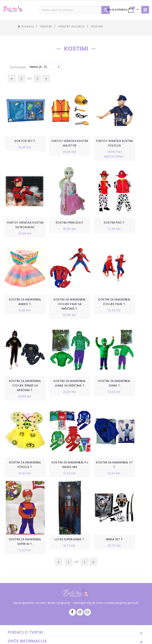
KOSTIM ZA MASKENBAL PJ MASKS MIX (58, 403)
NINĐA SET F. (58, 480)
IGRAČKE (46, 26)
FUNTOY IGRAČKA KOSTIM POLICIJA (94, 143)
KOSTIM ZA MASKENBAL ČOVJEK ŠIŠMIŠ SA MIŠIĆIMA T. (58, 318)
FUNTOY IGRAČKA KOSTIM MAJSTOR (58, 143)
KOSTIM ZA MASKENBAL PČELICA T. (21, 403)
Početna (26, 26)
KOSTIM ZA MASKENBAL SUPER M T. (131, 403)
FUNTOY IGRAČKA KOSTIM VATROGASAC (131, 146)
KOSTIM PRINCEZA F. (21, 224)
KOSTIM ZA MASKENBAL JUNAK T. (131, 316)
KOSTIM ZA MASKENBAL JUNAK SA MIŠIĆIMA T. (94, 316)
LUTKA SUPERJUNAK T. (21, 483)
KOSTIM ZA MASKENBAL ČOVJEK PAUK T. (21, 316)
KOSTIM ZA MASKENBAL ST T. (94, 400)
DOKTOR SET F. (21, 141)
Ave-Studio (110, 637)
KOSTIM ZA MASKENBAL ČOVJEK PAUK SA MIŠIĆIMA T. (131, 231)
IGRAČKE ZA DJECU (72, 26)
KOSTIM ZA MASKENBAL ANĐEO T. (94, 228)
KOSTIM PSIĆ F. (58, 224)
